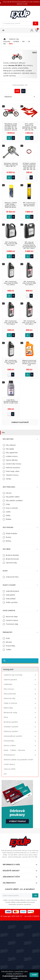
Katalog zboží (8, 669)
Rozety (9, 537)
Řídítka (9, 519)
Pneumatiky (11, 646)
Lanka (8, 512)
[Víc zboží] (17, 23)
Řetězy (9, 541)
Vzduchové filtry (12, 577)
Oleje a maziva (10, 703)
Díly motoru (9, 689)
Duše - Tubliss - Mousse (14, 750)
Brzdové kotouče (12, 559)
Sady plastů (10, 595)
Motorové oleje (12, 617)
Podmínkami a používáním (15, 976)
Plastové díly (10, 698)
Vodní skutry (9, 764)
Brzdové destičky (12, 555)
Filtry (6, 717)
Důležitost (20, 97)
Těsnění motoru (12, 475)
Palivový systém (11, 731)
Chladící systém (11, 727)
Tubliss (9, 650)
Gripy (8, 504)
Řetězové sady (11, 713)
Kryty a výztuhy (12, 508)
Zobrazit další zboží (20, 422)
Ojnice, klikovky (12, 460)
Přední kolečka (12, 533)
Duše (8, 638)
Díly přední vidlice (13, 497)
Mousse (9, 642)
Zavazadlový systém (13, 736)
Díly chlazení (11, 445)
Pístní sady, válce (13, 471)
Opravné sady (11, 563)
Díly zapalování (12, 453)
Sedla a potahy (12, 602)
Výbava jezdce (10, 680)
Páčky (8, 516)
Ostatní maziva (12, 620)
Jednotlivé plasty (13, 591)
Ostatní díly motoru (14, 464)
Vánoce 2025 (10, 769)
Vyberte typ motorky (13, 675)
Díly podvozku (10, 694)
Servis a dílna (10, 745)
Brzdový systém (11, 722)
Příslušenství (9, 755)
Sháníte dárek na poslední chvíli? (19, 760)
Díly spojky (10, 449)
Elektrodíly (8, 708)
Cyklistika (8, 684)
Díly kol (9, 493)
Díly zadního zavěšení (14, 501)
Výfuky (9, 479)
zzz (5, 774)
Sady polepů (11, 599)
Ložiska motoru (12, 456)
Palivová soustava (13, 468)
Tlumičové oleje (12, 624)
